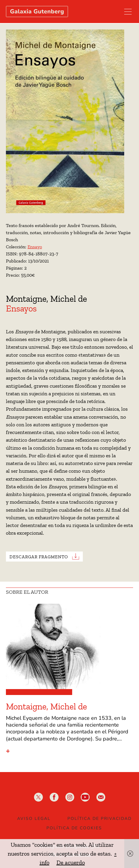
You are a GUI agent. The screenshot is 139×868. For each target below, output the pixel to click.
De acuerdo (71, 862)
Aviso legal (34, 819)
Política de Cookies (74, 828)
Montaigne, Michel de (46, 299)
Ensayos (21, 309)
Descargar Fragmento (39, 557)
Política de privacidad (100, 819)
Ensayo (35, 247)
